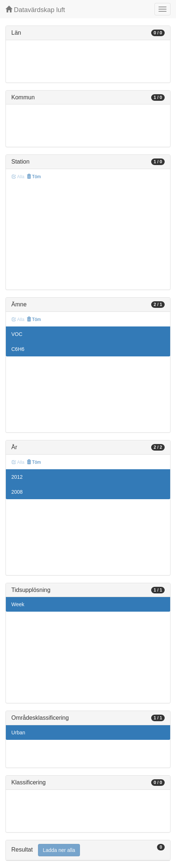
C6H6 (18, 349)
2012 (17, 477)
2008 (17, 492)
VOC (17, 334)
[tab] (88, 850)
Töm (34, 177)
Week (18, 604)
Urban (18, 733)
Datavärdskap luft (35, 10)
